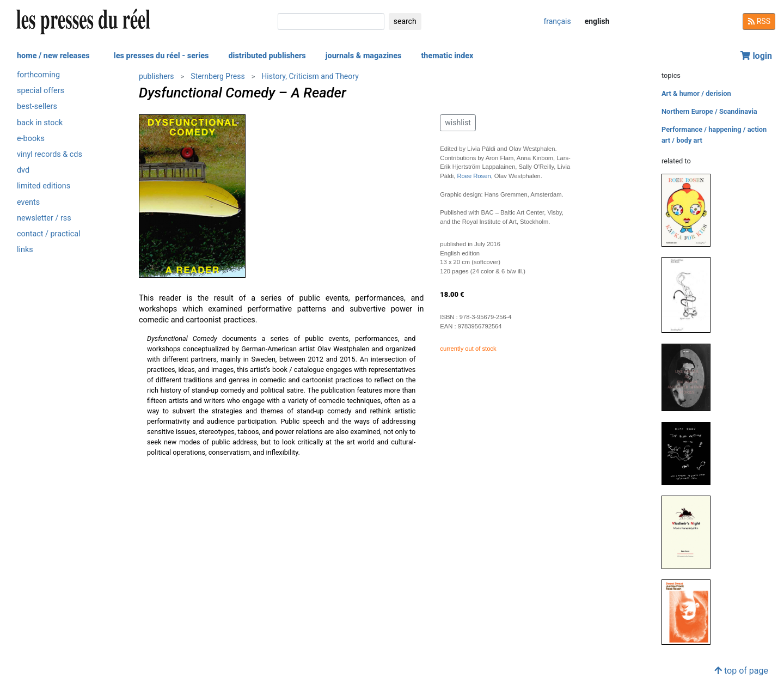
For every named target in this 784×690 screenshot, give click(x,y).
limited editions (44, 186)
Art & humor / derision (696, 93)
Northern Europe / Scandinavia (709, 111)
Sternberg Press (218, 76)
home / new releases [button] (53, 56)
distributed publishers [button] (267, 56)
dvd (23, 170)
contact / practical (49, 234)
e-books (31, 139)
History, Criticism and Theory (310, 76)
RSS (759, 21)
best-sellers (37, 106)
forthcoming (38, 75)
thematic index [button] (447, 56)
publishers (157, 76)
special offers (41, 91)
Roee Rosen (474, 176)
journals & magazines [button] (364, 56)
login (756, 56)
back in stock (40, 123)
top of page (741, 671)
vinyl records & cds (50, 154)
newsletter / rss (44, 218)
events (28, 202)
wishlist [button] (458, 123)
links (25, 250)
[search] (331, 22)
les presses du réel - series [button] (161, 56)
